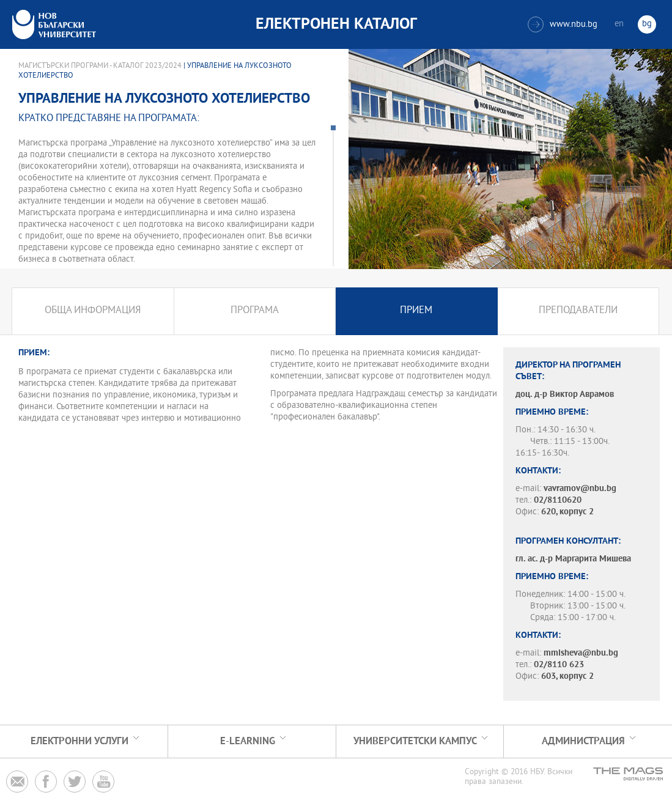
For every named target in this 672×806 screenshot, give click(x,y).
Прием (416, 311)
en (619, 24)
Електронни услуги (79, 741)
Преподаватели (578, 311)
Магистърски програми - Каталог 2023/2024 (100, 66)
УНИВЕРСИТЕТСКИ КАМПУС (415, 741)
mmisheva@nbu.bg (581, 653)
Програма (255, 311)
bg (647, 24)
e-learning (248, 741)
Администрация (583, 741)
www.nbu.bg (563, 24)
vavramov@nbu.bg (580, 489)
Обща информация (93, 311)
